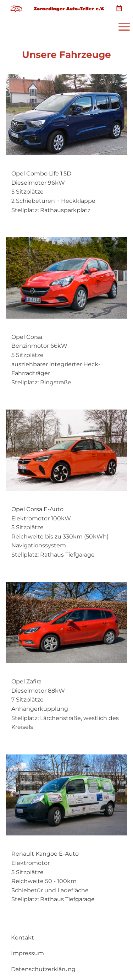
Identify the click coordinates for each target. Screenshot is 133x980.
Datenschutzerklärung (43, 969)
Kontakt (23, 938)
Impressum (27, 953)
